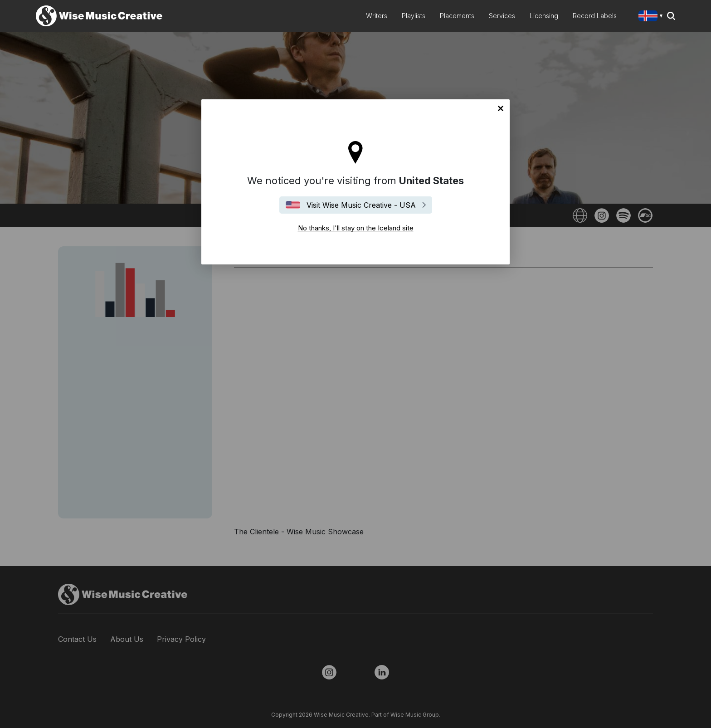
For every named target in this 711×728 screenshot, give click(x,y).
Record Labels (595, 16)
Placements (457, 16)
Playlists (414, 16)
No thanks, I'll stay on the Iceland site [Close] (501, 108)
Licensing (544, 16)
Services (502, 16)
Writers (377, 16)
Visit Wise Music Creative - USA (361, 205)
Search (671, 16)
